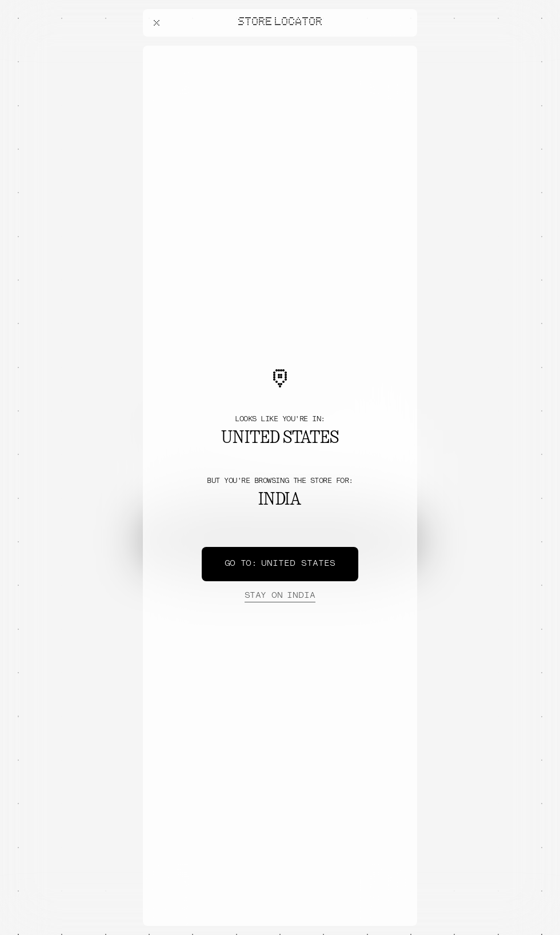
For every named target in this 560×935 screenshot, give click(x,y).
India (280, 596)
